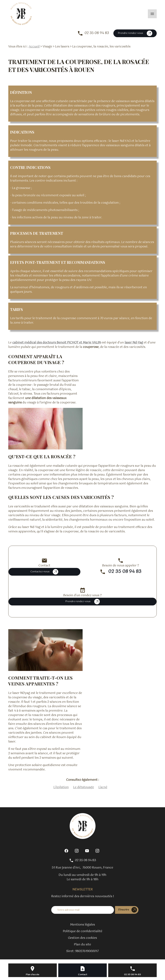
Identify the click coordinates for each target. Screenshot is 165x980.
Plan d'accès (33, 975)
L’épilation (61, 787)
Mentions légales (82, 925)
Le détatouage (84, 787)
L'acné (103, 787)
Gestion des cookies (82, 938)
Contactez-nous (44, 572)
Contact (83, 975)
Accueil (34, 47)
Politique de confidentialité (83, 931)
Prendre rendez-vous (135, 33)
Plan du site (82, 945)
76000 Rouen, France (82, 868)
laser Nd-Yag (134, 343)
